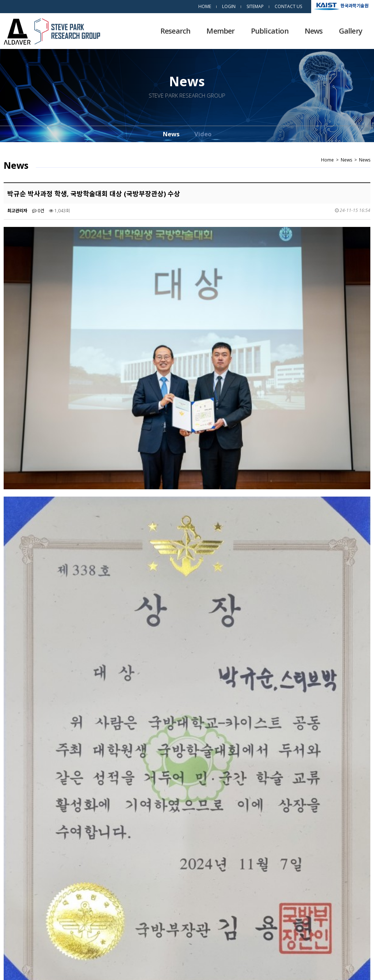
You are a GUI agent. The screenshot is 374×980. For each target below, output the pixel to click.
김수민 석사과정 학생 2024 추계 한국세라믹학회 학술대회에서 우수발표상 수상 (104, 867)
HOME (205, 6)
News (314, 31)
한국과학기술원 (354, 5)
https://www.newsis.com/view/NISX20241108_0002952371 (86, 718)
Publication (270, 31)
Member (220, 31)
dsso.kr (357, 965)
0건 (38, 211)
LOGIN (229, 6)
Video (203, 134)
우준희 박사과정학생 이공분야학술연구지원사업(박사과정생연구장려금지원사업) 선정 (109, 884)
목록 (357, 843)
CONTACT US (288, 6)
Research (175, 31)
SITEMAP (255, 6)
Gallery (351, 31)
